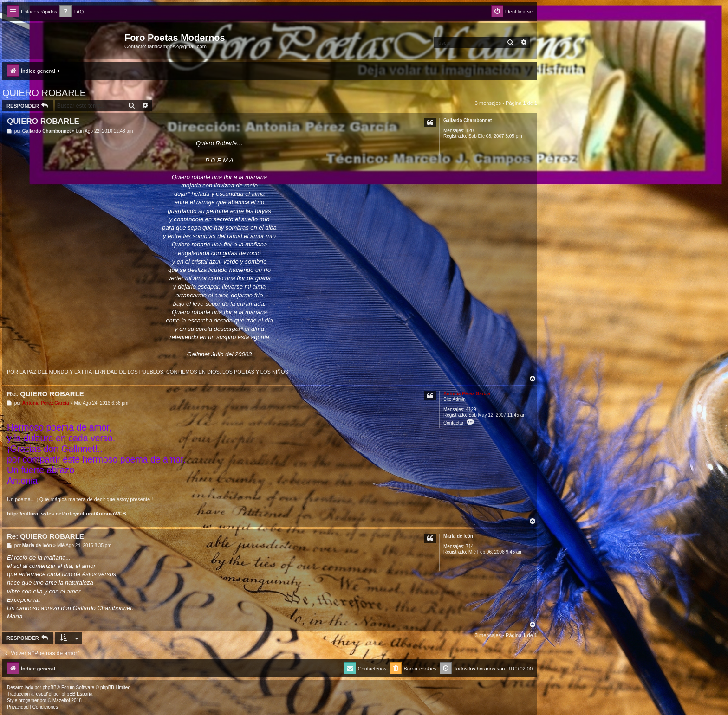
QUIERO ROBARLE (44, 93)
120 (470, 131)
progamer (29, 700)
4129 (471, 409)
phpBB (50, 687)
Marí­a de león (458, 536)
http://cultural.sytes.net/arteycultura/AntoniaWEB (67, 514)
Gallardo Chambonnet (468, 120)
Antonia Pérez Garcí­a (467, 394)
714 (470, 546)
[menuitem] (71, 12)
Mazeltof (61, 700)
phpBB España (77, 694)
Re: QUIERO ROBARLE (45, 394)
